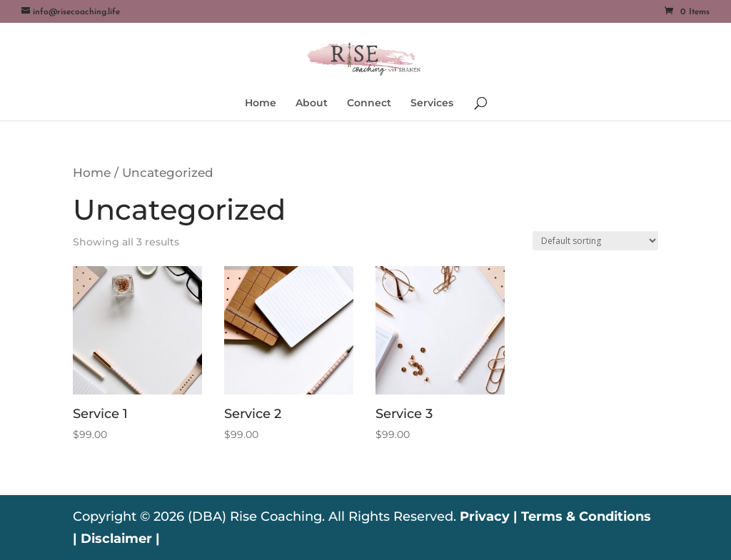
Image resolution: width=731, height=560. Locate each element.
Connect (369, 103)
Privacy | (489, 516)
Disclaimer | (120, 539)
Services (432, 103)
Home (261, 103)
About (312, 103)
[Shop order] (595, 241)
